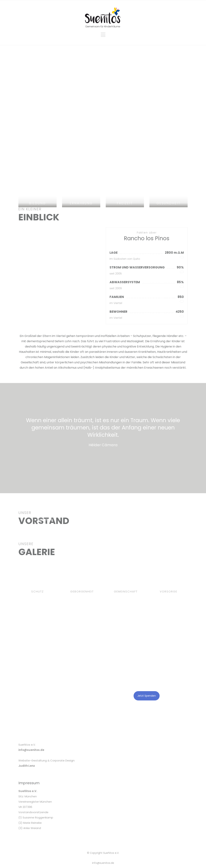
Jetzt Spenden (147, 696)
